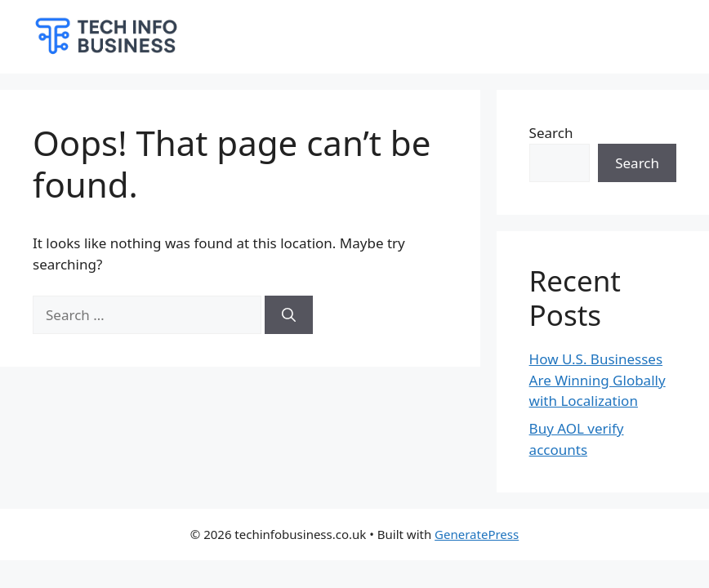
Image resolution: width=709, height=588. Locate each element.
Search (551, 133)
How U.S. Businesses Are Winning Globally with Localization (598, 380)
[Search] (289, 315)
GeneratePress (477, 534)
